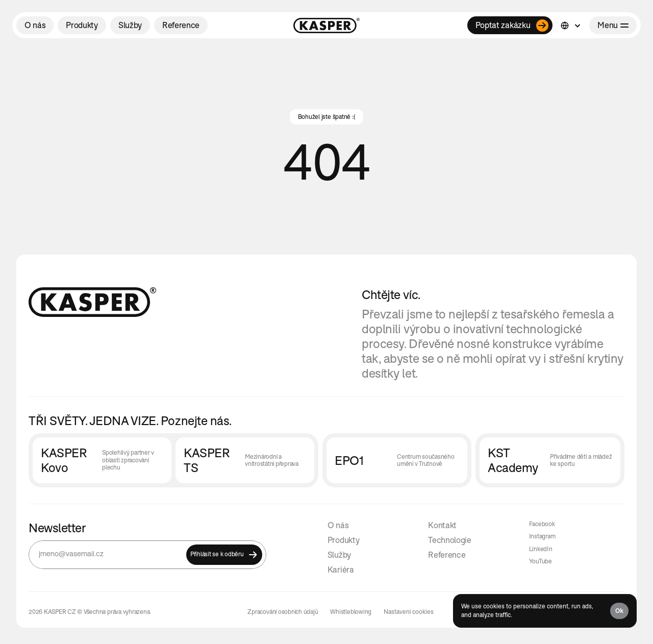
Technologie (449, 540)
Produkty (343, 540)
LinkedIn (541, 549)
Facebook (542, 524)
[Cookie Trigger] (409, 612)
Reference (447, 555)
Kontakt (442, 525)
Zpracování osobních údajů (283, 612)
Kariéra (341, 569)
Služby (339, 555)
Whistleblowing (351, 612)
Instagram (542, 536)
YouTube (541, 561)
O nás (338, 525)
